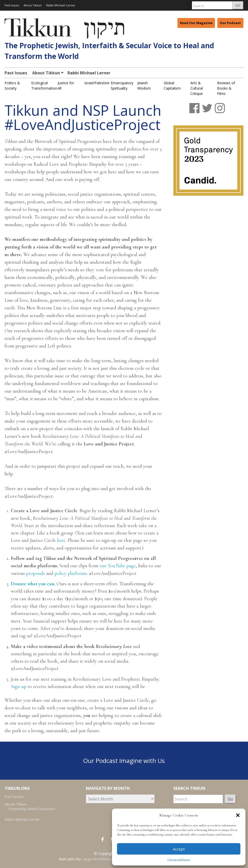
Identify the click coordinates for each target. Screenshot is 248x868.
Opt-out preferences (179, 859)
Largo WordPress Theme (103, 859)
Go (230, 799)
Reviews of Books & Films (226, 88)
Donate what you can (33, 584)
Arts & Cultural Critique (197, 88)
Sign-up (19, 687)
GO (238, 5)
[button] (238, 815)
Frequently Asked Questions (32, 809)
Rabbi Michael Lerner (61, 5)
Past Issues (12, 5)
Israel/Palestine (97, 83)
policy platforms (71, 573)
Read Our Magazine (196, 23)
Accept (179, 849)
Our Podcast (230, 23)
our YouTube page (118, 566)
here (61, 540)
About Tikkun (33, 5)
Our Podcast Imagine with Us (124, 761)
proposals (36, 573)
